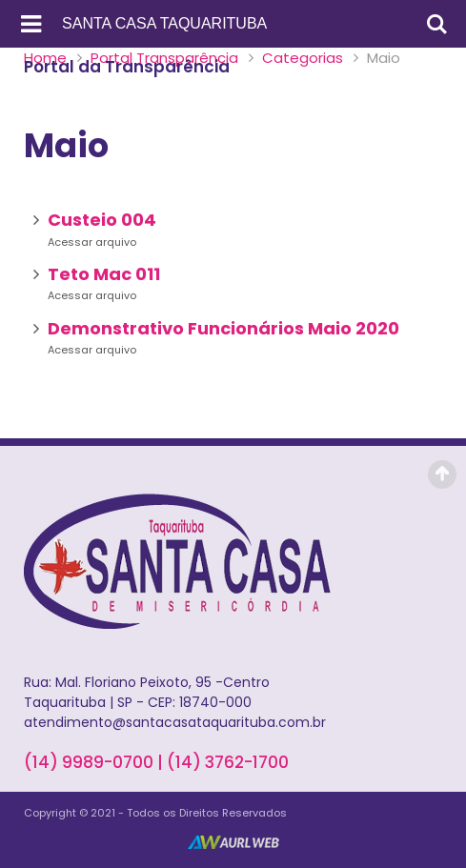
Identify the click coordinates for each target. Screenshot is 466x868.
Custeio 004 (102, 220)
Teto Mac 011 (104, 274)
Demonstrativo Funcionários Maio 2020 (223, 328)
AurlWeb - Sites (233, 842)
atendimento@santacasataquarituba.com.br (175, 722)
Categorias (303, 58)
